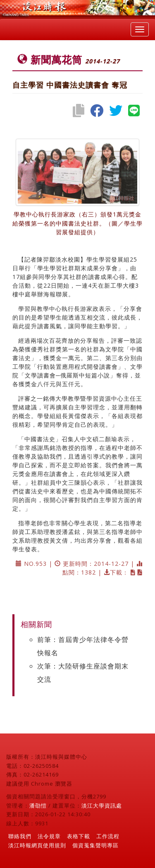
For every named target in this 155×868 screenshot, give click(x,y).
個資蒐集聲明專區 (95, 845)
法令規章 (49, 836)
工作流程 (108, 836)
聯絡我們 (20, 836)
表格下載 (79, 836)
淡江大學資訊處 (102, 805)
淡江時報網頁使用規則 (37, 845)
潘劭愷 (38, 805)
